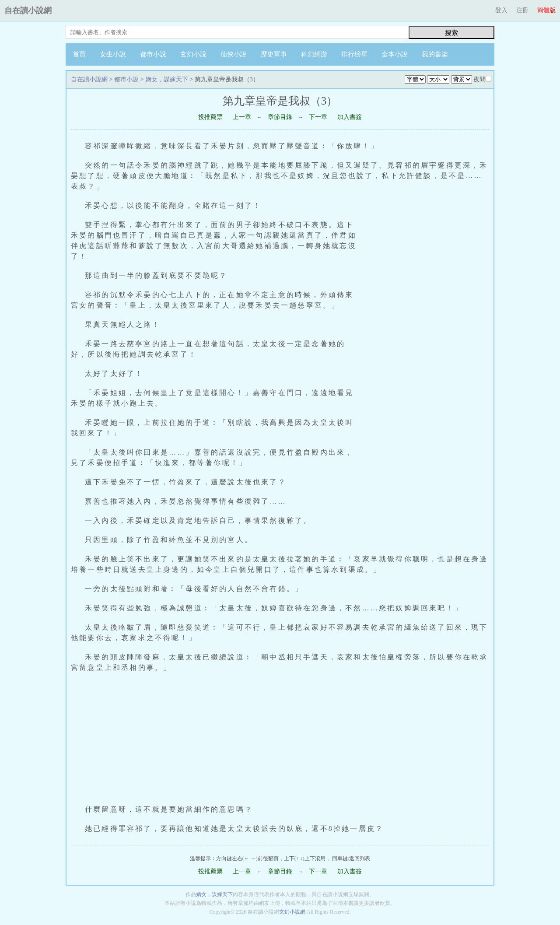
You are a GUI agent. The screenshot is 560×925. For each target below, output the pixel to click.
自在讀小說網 (28, 11)
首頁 (79, 54)
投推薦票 (210, 117)
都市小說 (153, 54)
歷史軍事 (274, 54)
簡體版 (546, 10)
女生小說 (113, 54)
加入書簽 (350, 117)
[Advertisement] (428, 327)
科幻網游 (314, 54)
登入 (501, 10)
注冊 (522, 10)
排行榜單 (354, 54)
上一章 (242, 117)
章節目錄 (280, 117)
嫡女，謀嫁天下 (167, 79)
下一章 (318, 117)
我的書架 (435, 54)
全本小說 (395, 54)
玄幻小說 (193, 54)
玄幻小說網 (292, 912)
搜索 (451, 33)
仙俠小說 (234, 54)
